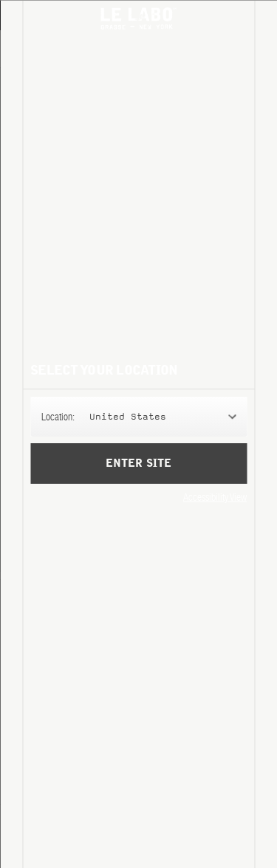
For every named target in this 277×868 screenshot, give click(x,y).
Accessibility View (215, 497)
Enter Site (138, 463)
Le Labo (139, 18)
